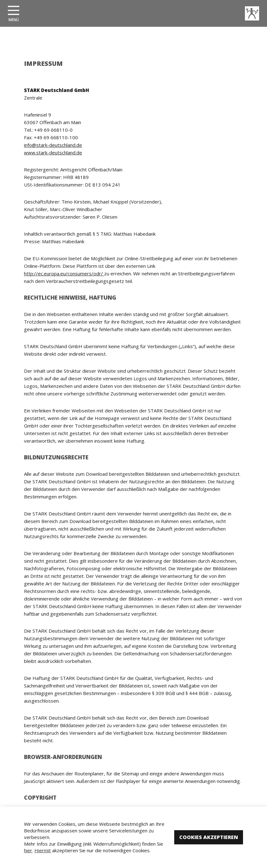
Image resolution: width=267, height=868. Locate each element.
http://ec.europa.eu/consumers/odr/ (64, 273)
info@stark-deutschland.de (53, 145)
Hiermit (43, 850)
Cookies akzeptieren (209, 837)
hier (28, 850)
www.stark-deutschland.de (53, 152)
